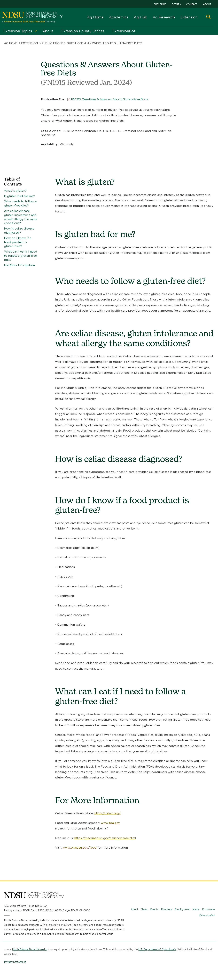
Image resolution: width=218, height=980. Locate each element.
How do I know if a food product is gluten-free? (18, 242)
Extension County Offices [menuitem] (83, 31)
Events (176, 4)
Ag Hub (140, 17)
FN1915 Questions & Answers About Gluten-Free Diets (110, 99)
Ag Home (95, 17)
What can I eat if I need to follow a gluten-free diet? (21, 256)
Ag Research (164, 17)
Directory (167, 909)
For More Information (19, 265)
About (207, 4)
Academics (119, 17)
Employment (182, 909)
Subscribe (160, 4)
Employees (209, 909)
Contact (192, 4)
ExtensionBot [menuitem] (124, 31)
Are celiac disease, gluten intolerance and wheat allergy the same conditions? (21, 217)
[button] (208, 17)
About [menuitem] (48, 31)
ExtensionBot (207, 915)
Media (196, 909)
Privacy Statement (15, 962)
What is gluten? (15, 191)
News (144, 909)
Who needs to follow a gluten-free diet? (20, 203)
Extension (189, 17)
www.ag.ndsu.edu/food (80, 848)
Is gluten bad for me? (20, 196)
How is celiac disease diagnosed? (19, 231)
